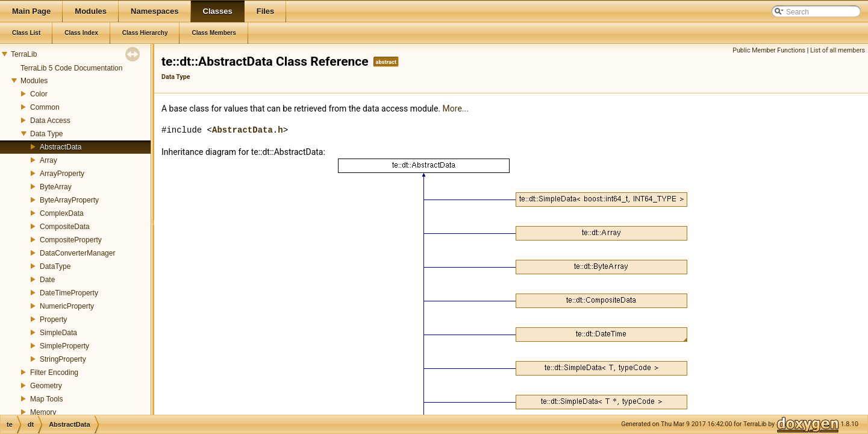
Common (45, 107)
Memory (43, 412)
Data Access (50, 121)
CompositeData (65, 227)
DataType (55, 266)
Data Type (46, 134)
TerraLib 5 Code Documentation (71, 68)
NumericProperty (67, 306)
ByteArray (56, 187)
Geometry (46, 386)
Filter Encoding (54, 373)
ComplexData (62, 213)
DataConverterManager (77, 253)
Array (48, 160)
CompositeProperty (71, 240)
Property (53, 319)
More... (456, 108)
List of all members (838, 50)
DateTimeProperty (69, 293)
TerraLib (24, 54)
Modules (34, 81)
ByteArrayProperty (69, 200)
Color (39, 94)
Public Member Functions (769, 50)
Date (47, 280)
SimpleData (58, 333)
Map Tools (46, 399)
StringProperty (63, 359)
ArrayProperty (62, 174)
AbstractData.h (248, 130)
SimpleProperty (64, 346)
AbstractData (61, 147)
